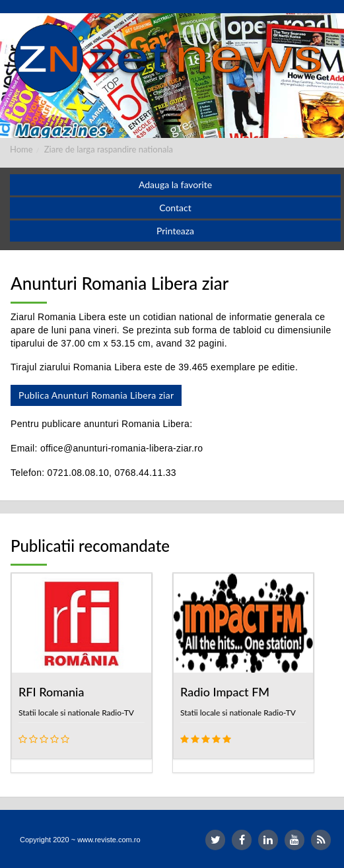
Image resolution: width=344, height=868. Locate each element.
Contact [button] (175, 208)
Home (21, 149)
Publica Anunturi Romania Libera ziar (96, 395)
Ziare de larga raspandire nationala (109, 149)
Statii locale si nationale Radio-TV (76, 713)
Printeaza (175, 231)
